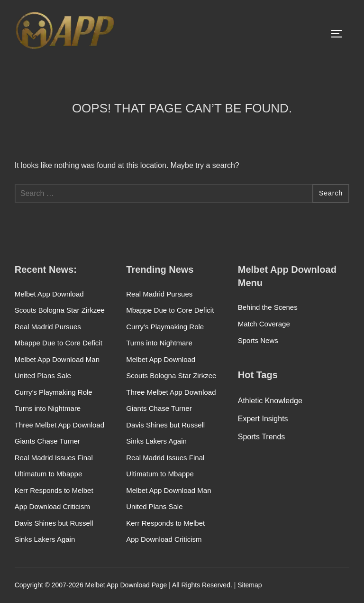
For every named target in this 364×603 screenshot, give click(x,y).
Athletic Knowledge (270, 401)
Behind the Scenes (268, 307)
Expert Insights (263, 419)
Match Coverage (264, 324)
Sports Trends (262, 437)
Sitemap (250, 585)
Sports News (258, 340)
